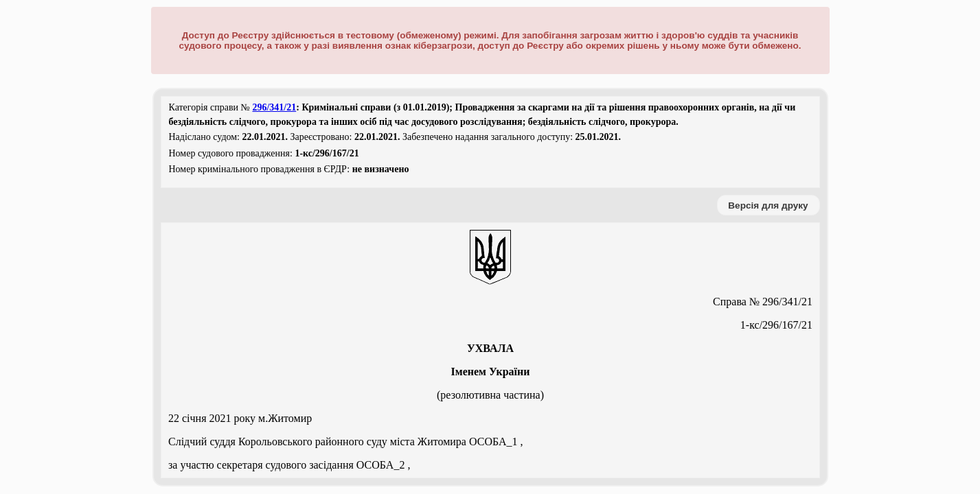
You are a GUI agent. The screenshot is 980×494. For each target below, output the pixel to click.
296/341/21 (274, 107)
